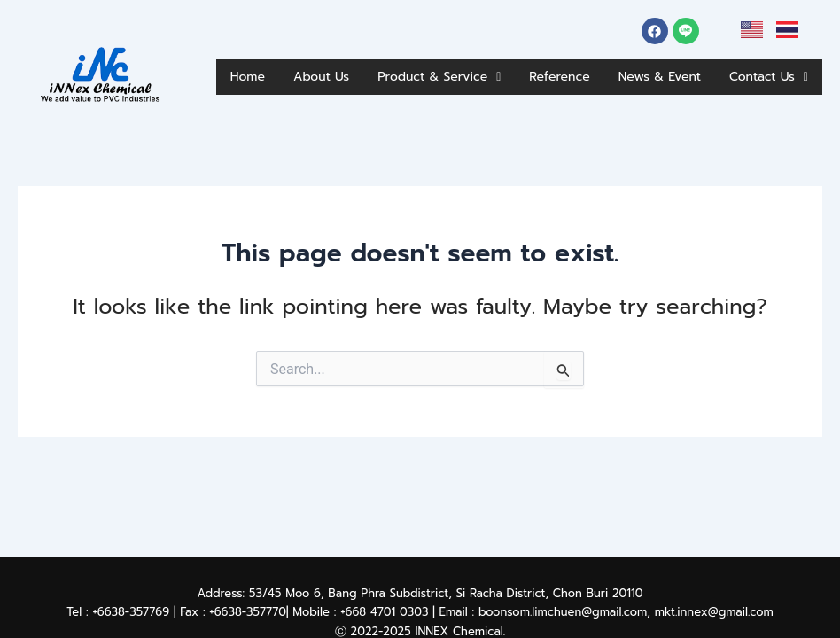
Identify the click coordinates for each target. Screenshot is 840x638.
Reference (640, 67)
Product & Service (499, 67)
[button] (499, 68)
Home (278, 67)
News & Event (757, 67)
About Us (362, 67)
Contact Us (761, 109)
